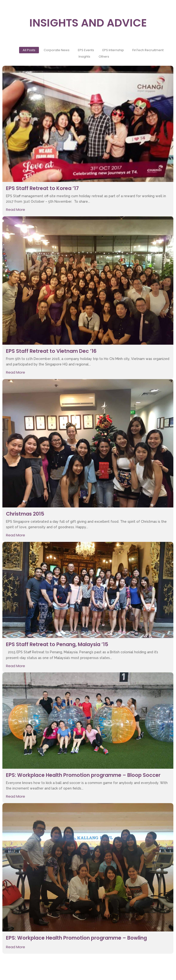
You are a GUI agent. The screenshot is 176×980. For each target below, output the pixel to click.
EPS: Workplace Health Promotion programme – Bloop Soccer (83, 775)
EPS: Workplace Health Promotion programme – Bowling (76, 938)
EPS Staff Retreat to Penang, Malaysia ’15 (57, 644)
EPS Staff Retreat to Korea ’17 (42, 188)
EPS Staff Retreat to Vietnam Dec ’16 (51, 351)
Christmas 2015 (25, 514)
